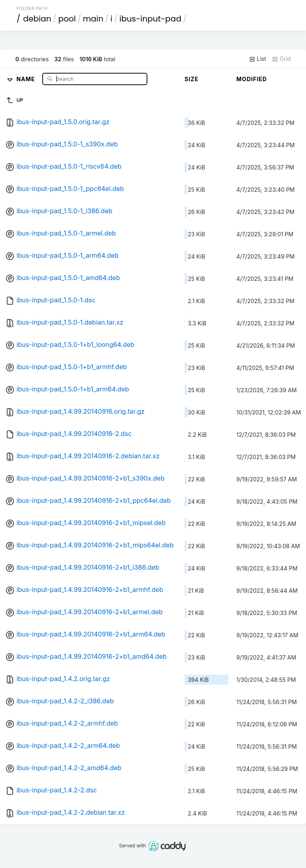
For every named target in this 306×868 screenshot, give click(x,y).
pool (67, 19)
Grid (281, 59)
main (93, 19)
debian (37, 19)
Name (26, 79)
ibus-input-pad (151, 19)
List (258, 59)
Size (191, 79)
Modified (252, 79)
